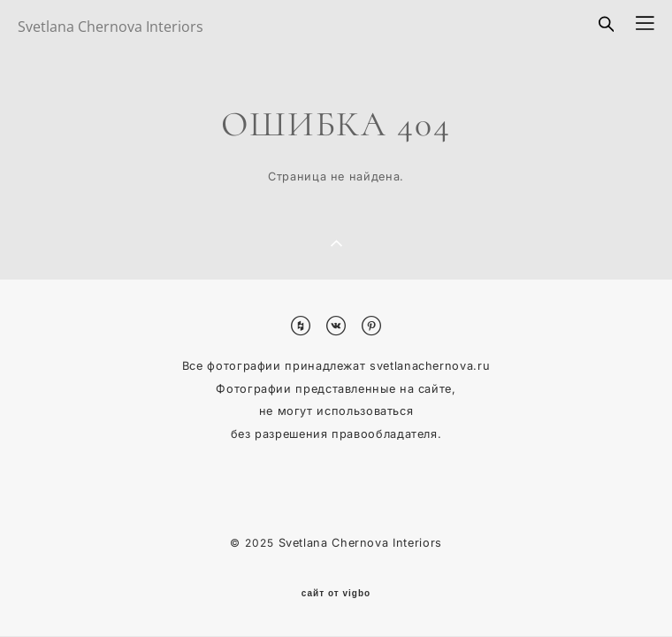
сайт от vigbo (336, 594)
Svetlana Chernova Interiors (111, 27)
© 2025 (254, 543)
